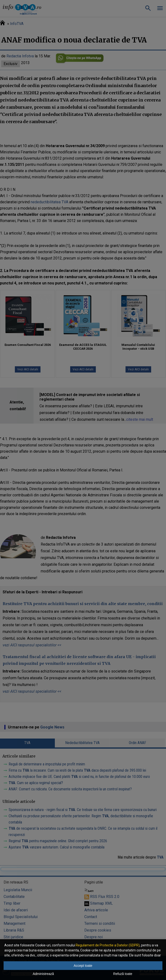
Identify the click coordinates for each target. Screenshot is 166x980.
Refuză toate (123, 974)
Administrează (43, 974)
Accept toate (83, 966)
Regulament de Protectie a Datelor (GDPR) (108, 945)
